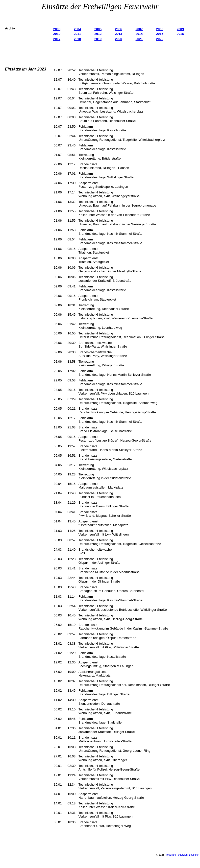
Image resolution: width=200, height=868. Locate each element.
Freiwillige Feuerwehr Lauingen (182, 855)
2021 (139, 39)
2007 (139, 29)
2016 (180, 34)
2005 (98, 29)
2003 (57, 29)
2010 (57, 34)
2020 (118, 39)
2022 (160, 39)
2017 (57, 39)
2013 (118, 34)
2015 (160, 34)
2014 (139, 34)
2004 (77, 29)
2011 (77, 34)
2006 (118, 29)
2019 (98, 39)
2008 (160, 29)
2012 (98, 34)
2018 (77, 39)
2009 (180, 29)
